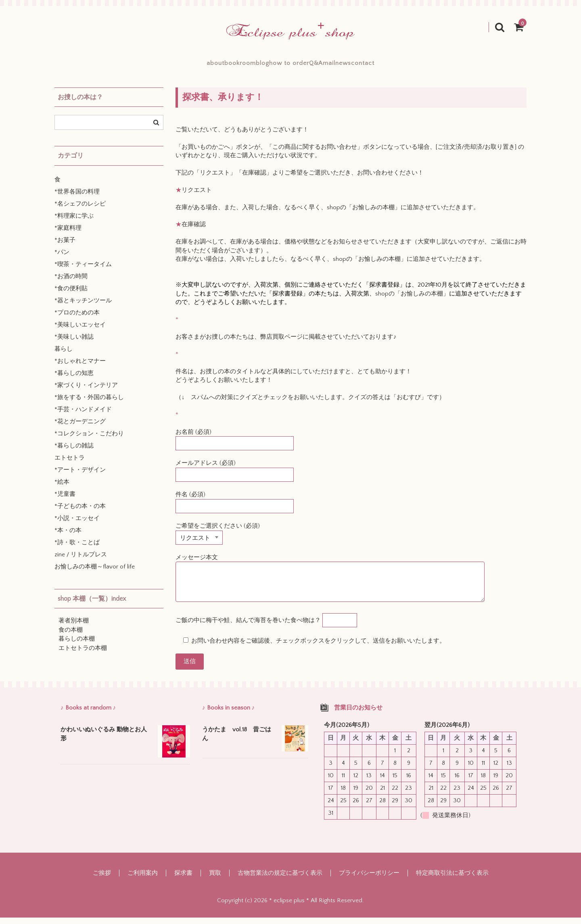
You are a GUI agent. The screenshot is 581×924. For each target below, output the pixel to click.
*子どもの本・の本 (80, 513)
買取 (215, 879)
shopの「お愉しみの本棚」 (364, 214)
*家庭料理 (68, 234)
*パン (62, 259)
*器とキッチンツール (83, 307)
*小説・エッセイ (77, 525)
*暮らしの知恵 (74, 380)
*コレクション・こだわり (89, 440)
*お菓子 (65, 247)
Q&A (336, 66)
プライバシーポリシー (369, 879)
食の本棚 (71, 636)
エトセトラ (70, 464)
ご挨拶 (102, 879)
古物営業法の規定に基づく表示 (280, 879)
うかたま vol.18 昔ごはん (237, 741)
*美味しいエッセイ (80, 331)
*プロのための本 (77, 319)
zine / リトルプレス (81, 561)
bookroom (200, 66)
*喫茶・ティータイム (83, 271)
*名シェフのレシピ (80, 210)
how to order (289, 66)
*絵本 (62, 488)
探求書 (183, 879)
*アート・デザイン (80, 476)
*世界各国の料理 (77, 198)
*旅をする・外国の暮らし (89, 404)
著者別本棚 (74, 627)
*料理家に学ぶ (74, 222)
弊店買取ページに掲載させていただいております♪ (328, 343)
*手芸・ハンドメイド (83, 416)
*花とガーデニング (80, 428)
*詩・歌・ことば (77, 549)
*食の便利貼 (71, 295)
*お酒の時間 (71, 283)
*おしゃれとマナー (80, 367)
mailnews (377, 66)
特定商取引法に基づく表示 (452, 879)
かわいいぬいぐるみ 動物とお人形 (104, 741)
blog (242, 66)
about (156, 66)
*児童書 (65, 500)
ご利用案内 (143, 879)
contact (422, 66)
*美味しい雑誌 (74, 343)
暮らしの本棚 (77, 645)
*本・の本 (68, 537)
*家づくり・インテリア (86, 392)
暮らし (64, 355)
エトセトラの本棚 (83, 654)
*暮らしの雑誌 (74, 452)
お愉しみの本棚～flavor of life (95, 573)
